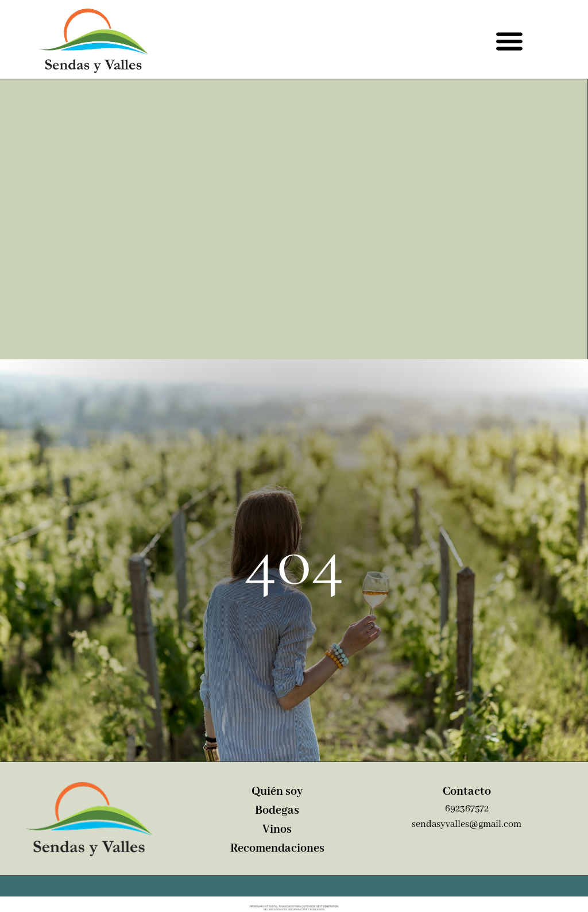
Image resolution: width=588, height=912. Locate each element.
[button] (509, 41)
